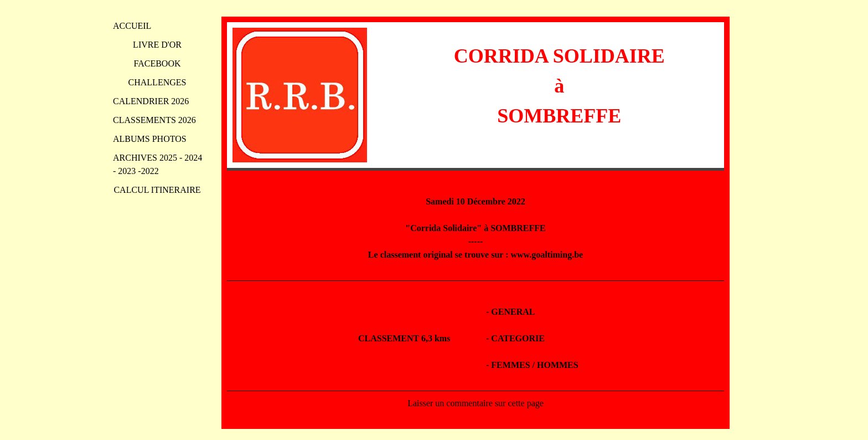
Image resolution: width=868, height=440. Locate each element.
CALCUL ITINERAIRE (157, 190)
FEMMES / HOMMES (534, 365)
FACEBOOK (157, 63)
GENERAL (513, 312)
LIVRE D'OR (157, 45)
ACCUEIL (132, 26)
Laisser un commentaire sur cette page (476, 403)
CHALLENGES (157, 82)
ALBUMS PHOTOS (150, 139)
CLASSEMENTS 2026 (154, 120)
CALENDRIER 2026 (151, 101)
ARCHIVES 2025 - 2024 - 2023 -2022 (157, 164)
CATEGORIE (518, 338)
